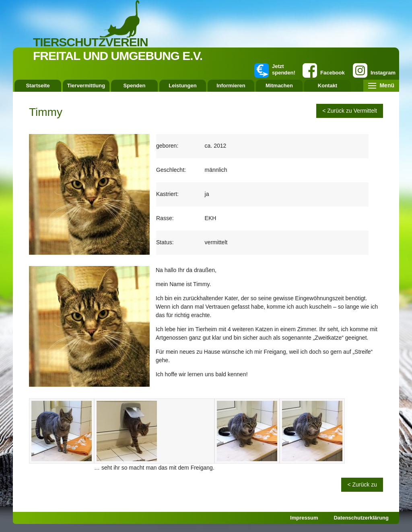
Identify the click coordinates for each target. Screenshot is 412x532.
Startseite (38, 86)
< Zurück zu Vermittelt (350, 111)
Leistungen (182, 86)
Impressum (304, 518)
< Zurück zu (362, 485)
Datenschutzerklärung (361, 518)
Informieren (231, 86)
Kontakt (328, 86)
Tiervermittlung (86, 86)
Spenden (135, 86)
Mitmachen (279, 86)
